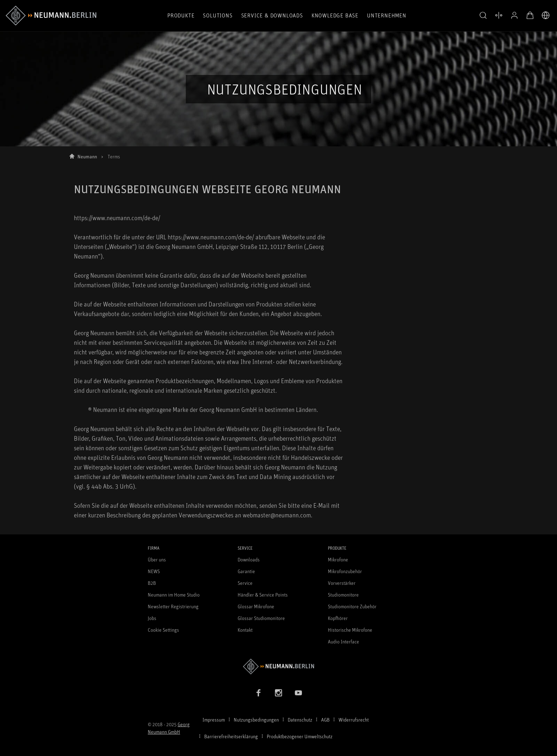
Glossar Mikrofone (256, 606)
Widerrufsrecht (354, 720)
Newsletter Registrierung (173, 606)
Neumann (87, 156)
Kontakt (245, 630)
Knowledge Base (335, 15)
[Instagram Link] (278, 693)
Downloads (249, 559)
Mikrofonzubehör (345, 571)
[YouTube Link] (298, 693)
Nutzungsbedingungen (256, 720)
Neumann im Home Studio (174, 595)
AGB (325, 720)
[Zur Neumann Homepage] (278, 666)
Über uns (157, 559)
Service (245, 583)
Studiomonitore (343, 595)
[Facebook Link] (259, 693)
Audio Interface (344, 641)
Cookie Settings (163, 630)
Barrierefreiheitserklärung (231, 736)
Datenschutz (300, 720)
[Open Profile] (514, 15)
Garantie (246, 571)
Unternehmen (387, 15)
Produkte (181, 15)
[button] (483, 16)
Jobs (152, 618)
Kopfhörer (338, 618)
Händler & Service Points (263, 595)
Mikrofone (338, 559)
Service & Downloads (272, 15)
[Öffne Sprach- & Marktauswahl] (546, 15)
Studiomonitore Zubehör (352, 606)
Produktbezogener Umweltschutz (300, 736)
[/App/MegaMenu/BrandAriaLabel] (51, 16)
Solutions (218, 15)
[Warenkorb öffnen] (530, 15)
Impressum (214, 720)
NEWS (154, 571)
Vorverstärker (342, 583)
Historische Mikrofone (350, 630)
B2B (152, 583)
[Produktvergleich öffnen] (499, 15)
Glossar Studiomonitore (261, 618)
